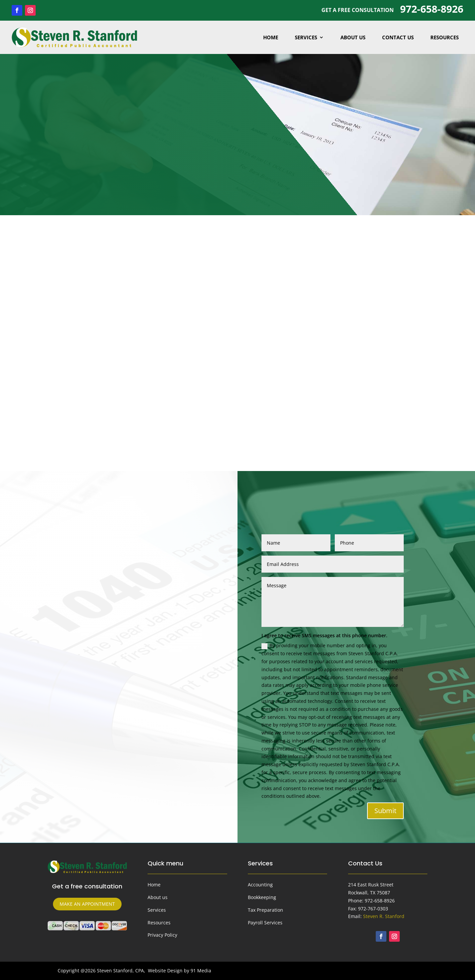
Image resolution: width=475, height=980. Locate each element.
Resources (445, 37)
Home (271, 37)
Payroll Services (265, 923)
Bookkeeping (262, 897)
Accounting (260, 885)
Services (306, 37)
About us (158, 897)
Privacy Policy (162, 935)
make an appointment (87, 904)
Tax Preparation (265, 910)
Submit (385, 811)
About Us (353, 37)
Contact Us (398, 37)
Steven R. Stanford (384, 916)
